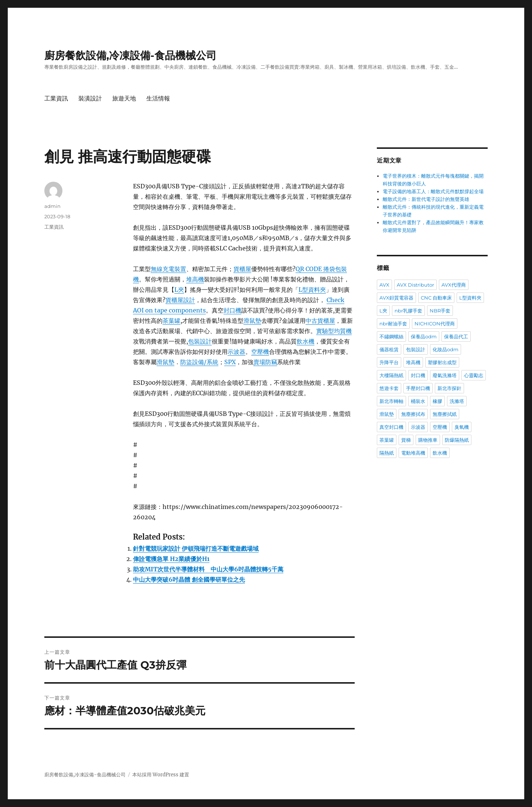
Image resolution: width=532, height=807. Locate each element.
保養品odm (424, 336)
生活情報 (158, 98)
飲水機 (306, 341)
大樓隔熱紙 (391, 375)
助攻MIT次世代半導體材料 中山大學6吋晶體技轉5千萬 (208, 569)
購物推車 (428, 440)
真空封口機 (391, 427)
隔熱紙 (387, 453)
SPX (230, 362)
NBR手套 (440, 311)
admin (52, 206)
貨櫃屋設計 (180, 300)
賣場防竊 (265, 362)
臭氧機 (462, 427)
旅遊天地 (124, 98)
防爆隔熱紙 (457, 440)
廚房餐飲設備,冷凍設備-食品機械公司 (130, 55)
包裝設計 (200, 341)
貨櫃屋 (242, 269)
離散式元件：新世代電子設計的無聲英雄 (426, 199)
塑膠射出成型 (442, 362)
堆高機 (195, 279)
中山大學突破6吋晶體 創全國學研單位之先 (189, 579)
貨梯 (406, 440)
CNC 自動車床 (436, 298)
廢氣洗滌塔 (445, 375)
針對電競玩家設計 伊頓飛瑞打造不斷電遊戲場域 (196, 548)
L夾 (179, 290)
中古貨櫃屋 (320, 321)
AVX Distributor (415, 285)
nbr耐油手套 (393, 324)
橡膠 (437, 401)
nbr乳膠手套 (408, 311)
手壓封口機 (418, 388)
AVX (384, 285)
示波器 (236, 352)
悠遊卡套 (389, 388)
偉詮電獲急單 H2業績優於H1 (171, 559)
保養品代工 (456, 336)
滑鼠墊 (252, 321)
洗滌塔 (457, 401)
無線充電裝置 (168, 269)
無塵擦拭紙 (445, 414)
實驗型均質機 (334, 331)
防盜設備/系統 (199, 362)
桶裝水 (418, 401)
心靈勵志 (474, 375)
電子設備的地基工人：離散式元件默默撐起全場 (433, 192)
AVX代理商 (454, 285)
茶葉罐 (171, 321)
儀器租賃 (389, 349)
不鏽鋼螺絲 (391, 336)
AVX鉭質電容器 (396, 298)
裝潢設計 (90, 98)
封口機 (232, 310)
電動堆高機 (413, 453)
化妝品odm (446, 349)
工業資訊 (56, 98)
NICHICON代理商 (435, 324)
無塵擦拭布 (413, 414)
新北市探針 (449, 388)
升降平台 (389, 362)
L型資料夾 (312, 290)
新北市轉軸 (391, 401)
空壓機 (260, 352)
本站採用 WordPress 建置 (161, 775)
